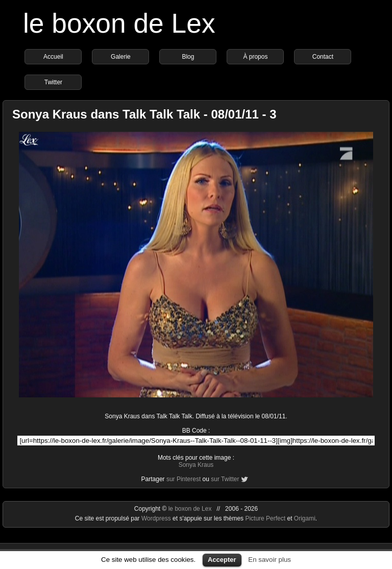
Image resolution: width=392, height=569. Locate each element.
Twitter (53, 82)
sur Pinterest (183, 479)
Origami (305, 518)
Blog (188, 57)
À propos (255, 57)
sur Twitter (225, 479)
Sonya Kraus (196, 465)
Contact (323, 57)
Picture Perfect (265, 518)
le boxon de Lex (119, 23)
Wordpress (157, 518)
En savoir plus (269, 560)
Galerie (121, 57)
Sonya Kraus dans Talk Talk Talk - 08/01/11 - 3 (144, 114)
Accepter (222, 560)
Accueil (53, 57)
